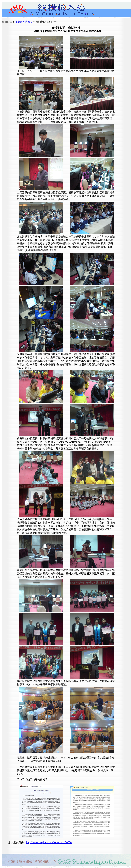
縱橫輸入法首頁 (24, 22)
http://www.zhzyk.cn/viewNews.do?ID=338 (49, 842)
